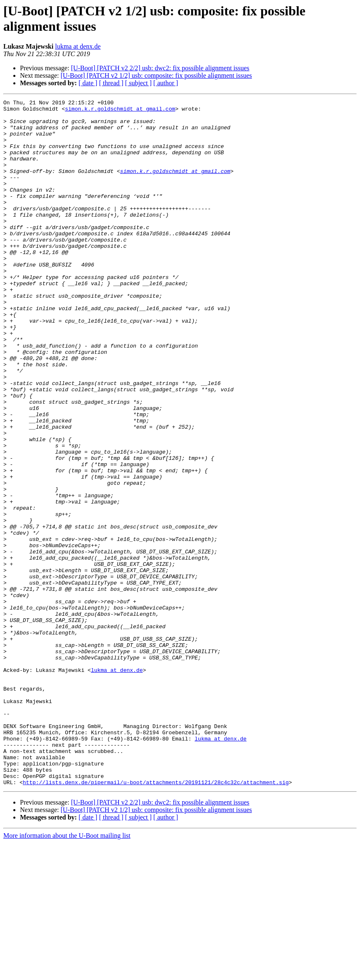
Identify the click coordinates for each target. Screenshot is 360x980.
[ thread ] (111, 83)
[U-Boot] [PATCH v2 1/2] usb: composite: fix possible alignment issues (156, 75)
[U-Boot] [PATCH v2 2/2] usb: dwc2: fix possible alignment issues (160, 68)
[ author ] (166, 83)
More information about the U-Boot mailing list (67, 973)
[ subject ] (138, 83)
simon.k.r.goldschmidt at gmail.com (120, 111)
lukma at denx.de (78, 46)
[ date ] (88, 83)
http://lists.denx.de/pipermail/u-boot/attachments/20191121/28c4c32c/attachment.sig (156, 919)
